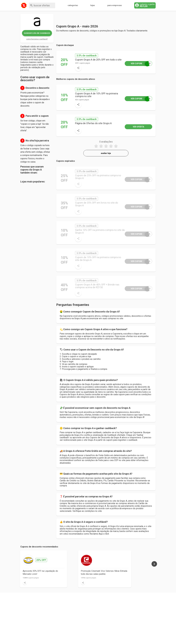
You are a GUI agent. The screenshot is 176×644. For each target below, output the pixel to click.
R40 (137, 289)
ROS (137, 179)
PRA (137, 99)
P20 (137, 63)
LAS (137, 207)
